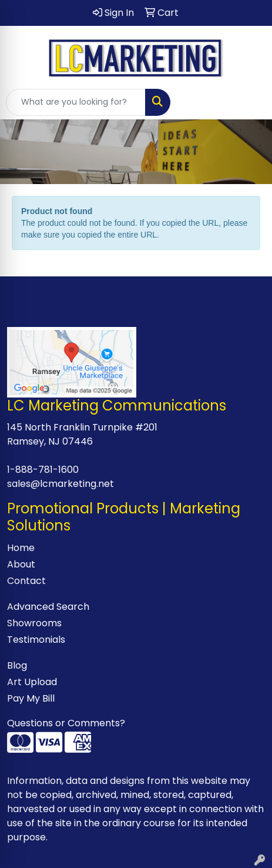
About (21, 564)
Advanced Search (48, 607)
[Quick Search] (76, 102)
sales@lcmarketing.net (61, 484)
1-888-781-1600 (43, 470)
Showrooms (34, 623)
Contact (26, 581)
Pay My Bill (31, 698)
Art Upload (32, 682)
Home (21, 548)
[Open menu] (249, 102)
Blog (17, 665)
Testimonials (36, 640)
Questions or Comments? (66, 723)
